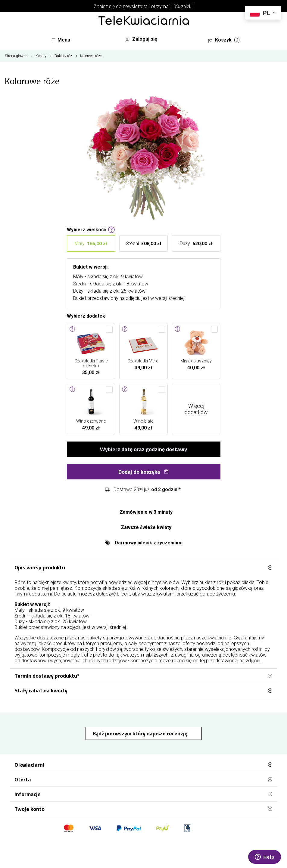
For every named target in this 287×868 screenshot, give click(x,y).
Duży (196, 243)
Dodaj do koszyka (143, 472)
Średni (144, 243)
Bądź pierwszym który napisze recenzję (141, 733)
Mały (91, 243)
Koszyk (224, 40)
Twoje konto (143, 809)
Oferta (143, 779)
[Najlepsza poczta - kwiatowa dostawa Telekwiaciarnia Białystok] (144, 21)
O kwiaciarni (143, 765)
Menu (61, 40)
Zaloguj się (141, 39)
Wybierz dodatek (86, 315)
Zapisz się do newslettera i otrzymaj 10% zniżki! (143, 6)
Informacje (143, 794)
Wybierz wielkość (91, 229)
